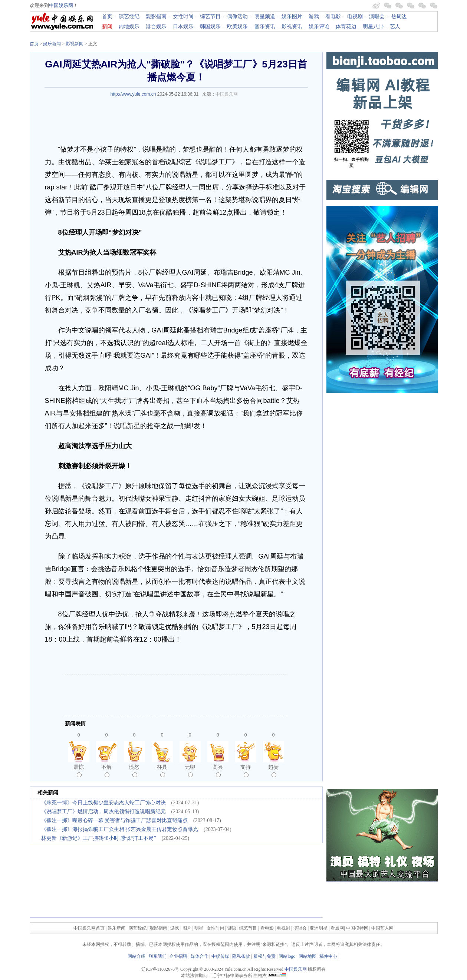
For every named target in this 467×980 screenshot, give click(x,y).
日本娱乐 (183, 27)
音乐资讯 (265, 27)
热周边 (399, 16)
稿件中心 (328, 956)
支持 (246, 771)
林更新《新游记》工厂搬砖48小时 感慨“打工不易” (99, 838)
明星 (199, 928)
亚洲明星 (319, 928)
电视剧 (355, 16)
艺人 (395, 27)
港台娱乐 (156, 27)
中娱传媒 (220, 956)
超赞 (273, 771)
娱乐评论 (319, 27)
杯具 (162, 771)
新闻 (107, 27)
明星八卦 (373, 27)
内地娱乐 (129, 27)
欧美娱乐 (237, 27)
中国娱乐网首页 (89, 928)
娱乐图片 (292, 16)
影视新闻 (75, 44)
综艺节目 (210, 16)
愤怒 (134, 771)
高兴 (218, 771)
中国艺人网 (382, 928)
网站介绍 (137, 956)
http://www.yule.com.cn (133, 94)
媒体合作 (200, 956)
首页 (107, 16)
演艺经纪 (129, 16)
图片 (187, 928)
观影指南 (156, 16)
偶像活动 (237, 16)
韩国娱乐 (210, 27)
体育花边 (346, 27)
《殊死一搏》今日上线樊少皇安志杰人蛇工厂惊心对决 (103, 803)
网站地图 (308, 956)
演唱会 (377, 16)
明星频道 (265, 16)
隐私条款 (241, 956)
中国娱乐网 (61, 5)
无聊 (190, 771)
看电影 (333, 16)
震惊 (79, 771)
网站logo (287, 956)
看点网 (337, 928)
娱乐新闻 (52, 44)
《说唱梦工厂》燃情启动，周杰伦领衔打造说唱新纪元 (103, 812)
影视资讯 (292, 27)
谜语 (232, 928)
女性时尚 (183, 16)
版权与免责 (264, 956)
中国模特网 (357, 928)
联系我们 (158, 956)
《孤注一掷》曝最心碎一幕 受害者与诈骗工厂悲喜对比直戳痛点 (115, 820)
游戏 (314, 16)
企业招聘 (178, 956)
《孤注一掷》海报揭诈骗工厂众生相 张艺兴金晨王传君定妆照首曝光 (120, 829)
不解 (106, 771)
